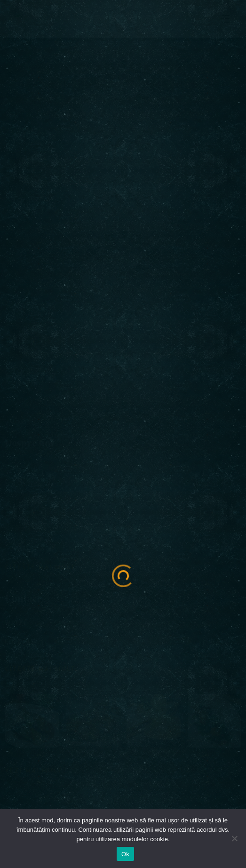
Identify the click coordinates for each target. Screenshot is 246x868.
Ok (125, 854)
